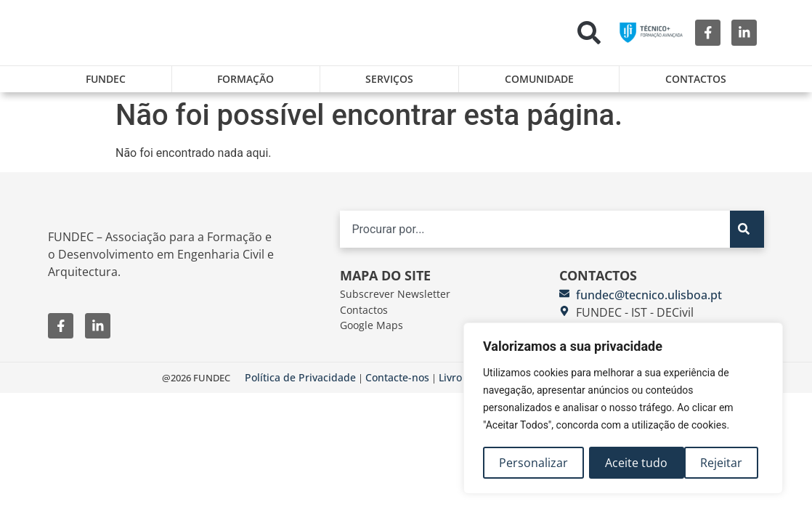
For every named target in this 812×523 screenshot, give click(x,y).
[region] (623, 409)
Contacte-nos (397, 384)
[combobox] (535, 235)
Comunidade (539, 79)
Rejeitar (627, 463)
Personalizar (533, 463)
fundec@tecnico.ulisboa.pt (649, 301)
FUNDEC (106, 79)
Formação (245, 79)
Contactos (696, 79)
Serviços (389, 79)
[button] (589, 33)
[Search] (747, 235)
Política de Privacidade (300, 384)
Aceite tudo (716, 463)
